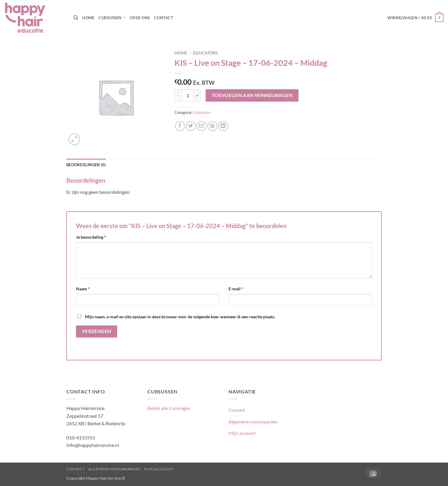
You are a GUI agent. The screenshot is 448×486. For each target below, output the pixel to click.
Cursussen (112, 18)
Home (88, 18)
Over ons (140, 18)
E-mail (236, 289)
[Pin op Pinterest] (212, 126)
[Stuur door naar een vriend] (202, 126)
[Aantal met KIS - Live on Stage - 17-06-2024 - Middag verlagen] (178, 95)
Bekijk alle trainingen (169, 408)
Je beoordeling (91, 237)
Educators (205, 53)
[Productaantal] (188, 95)
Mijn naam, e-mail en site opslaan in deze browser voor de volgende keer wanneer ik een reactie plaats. (180, 317)
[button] (415, 18)
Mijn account (242, 433)
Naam (83, 289)
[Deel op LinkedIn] (223, 126)
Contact (164, 18)
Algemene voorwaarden (253, 422)
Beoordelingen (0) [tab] (86, 165)
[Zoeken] (76, 18)
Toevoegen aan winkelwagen (252, 95)
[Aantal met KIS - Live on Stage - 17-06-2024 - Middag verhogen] (197, 95)
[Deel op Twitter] (191, 126)
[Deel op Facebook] (180, 126)
